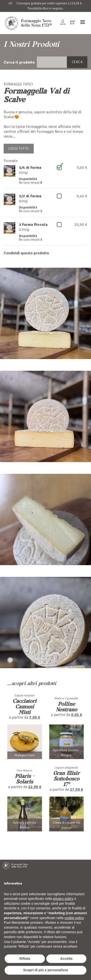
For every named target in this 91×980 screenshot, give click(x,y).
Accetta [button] (66, 959)
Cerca (77, 62)
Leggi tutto (19, 148)
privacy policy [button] (63, 899)
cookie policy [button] (74, 918)
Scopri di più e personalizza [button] (45, 970)
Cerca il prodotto (19, 62)
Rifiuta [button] (25, 959)
